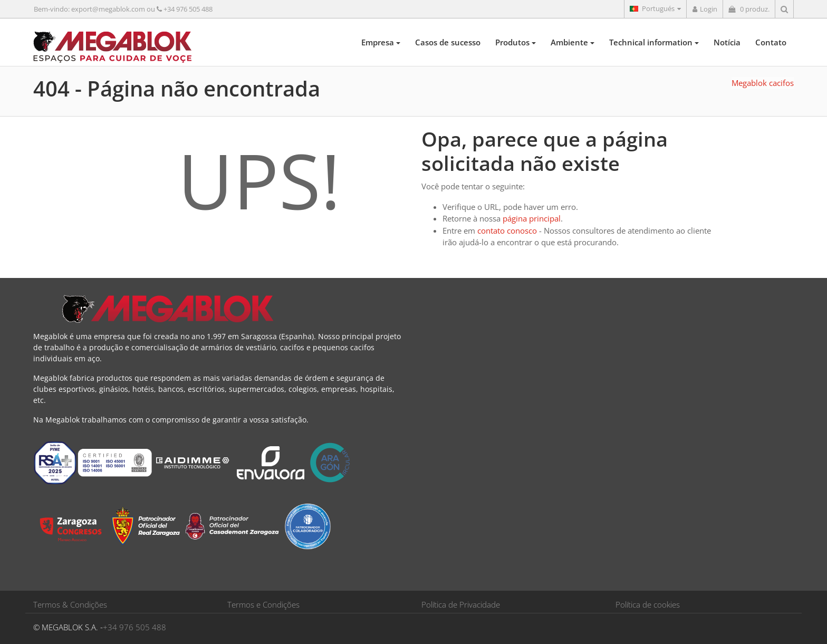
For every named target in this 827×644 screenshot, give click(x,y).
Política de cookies (648, 604)
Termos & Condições (70, 604)
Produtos (516, 42)
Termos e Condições (263, 604)
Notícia (727, 42)
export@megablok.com (108, 9)
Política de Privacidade (461, 604)
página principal (532, 218)
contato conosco (507, 230)
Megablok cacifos (763, 83)
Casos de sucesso (448, 42)
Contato (771, 42)
